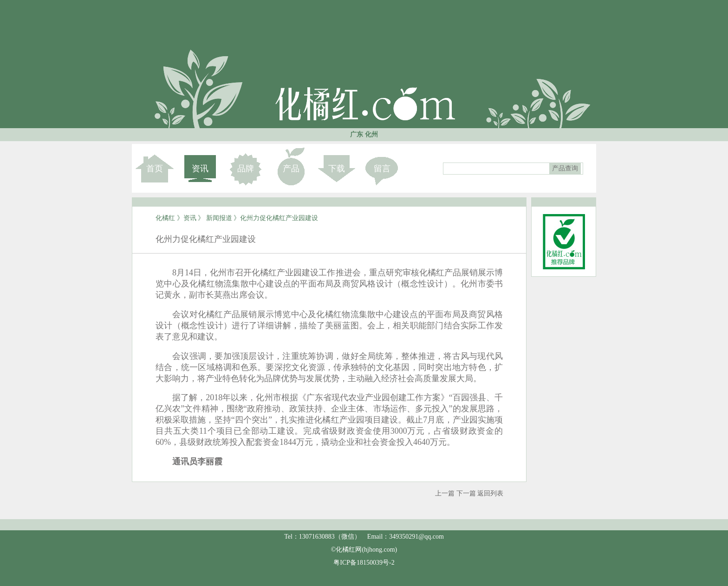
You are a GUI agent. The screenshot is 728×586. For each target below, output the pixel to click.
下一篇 (466, 493)
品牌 (246, 169)
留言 (382, 169)
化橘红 (165, 218)
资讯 (200, 169)
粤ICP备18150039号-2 (364, 563)
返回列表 (490, 493)
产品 (291, 169)
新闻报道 (219, 218)
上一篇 (445, 493)
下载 (337, 169)
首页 (155, 169)
